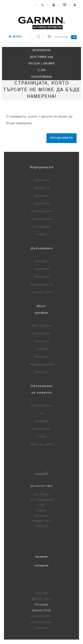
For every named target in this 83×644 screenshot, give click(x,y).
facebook (42, 557)
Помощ (41, 234)
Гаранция (41, 421)
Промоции (42, 277)
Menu (15, 37)
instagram (41, 566)
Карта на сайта (42, 444)
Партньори (42, 269)
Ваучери (41, 261)
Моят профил (42, 326)
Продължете (62, 138)
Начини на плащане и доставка (42, 188)
